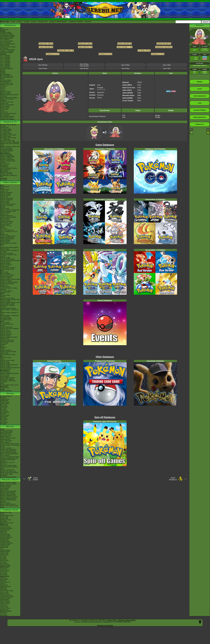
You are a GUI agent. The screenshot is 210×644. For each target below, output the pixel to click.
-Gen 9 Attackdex (5, 67)
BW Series (3, 418)
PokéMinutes (4, 165)
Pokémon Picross (5, 262)
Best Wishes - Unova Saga (8, 138)
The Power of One (5, 434)
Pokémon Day (4, 103)
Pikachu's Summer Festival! (8, 491)
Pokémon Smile (5, 220)
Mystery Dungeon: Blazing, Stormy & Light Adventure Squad (10, 303)
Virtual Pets (3, 382)
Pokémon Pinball (5, 363)
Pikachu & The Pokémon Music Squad (9, 506)
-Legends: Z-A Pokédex (7, 51)
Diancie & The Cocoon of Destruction (7, 463)
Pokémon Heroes (5, 439)
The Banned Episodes (7, 151)
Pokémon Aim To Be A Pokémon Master (9, 144)
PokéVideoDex (4, 167)
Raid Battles (4, 521)
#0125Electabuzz (173, 479)
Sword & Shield (5, 208)
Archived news (4, 30)
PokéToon (3, 162)
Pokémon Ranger (5, 336)
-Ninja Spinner (4, 579)
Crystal (2, 349)
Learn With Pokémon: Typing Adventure (8, 289)
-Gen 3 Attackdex (5, 58)
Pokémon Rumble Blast (7, 284)
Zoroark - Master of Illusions (8, 452)
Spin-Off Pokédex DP (6, 76)
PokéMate (3, 344)
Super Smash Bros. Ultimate (8, 243)
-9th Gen (3, 87)
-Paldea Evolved (5, 552)
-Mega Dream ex (5, 582)
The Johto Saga (5, 132)
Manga (10, 393)
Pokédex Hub (43, 22)
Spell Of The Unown (6, 435)
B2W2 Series (4, 419)
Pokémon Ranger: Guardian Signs (10, 300)
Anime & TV (10, 122)
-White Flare (4, 533)
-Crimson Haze (4, 604)
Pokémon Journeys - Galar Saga (10, 142)
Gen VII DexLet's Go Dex (84, 65)
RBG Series (4, 405)
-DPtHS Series (4, 560)
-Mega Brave (4, 585)
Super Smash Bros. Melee (8, 355)
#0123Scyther (35, 479)
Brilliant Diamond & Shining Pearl (10, 210)
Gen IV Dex (43, 68)
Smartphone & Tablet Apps (8, 381)
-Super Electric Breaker (7, 597)
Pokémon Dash (5, 330)
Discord (34, 22)
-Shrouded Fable (5, 542)
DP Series (3, 414)
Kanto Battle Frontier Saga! (8, 135)
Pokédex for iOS (5, 292)
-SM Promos (4, 572)
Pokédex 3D (4, 285)
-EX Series (3, 562)
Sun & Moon (4, 229)
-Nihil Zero (3, 581)
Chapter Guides (5, 402)
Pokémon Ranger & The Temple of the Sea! (10, 446)
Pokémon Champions (6, 192)
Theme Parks (4, 109)
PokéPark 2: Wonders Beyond (9, 282)
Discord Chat (4, 112)
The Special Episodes (6, 149)
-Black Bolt (3, 531)
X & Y (2, 246)
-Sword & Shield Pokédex (8, 44)
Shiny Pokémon (5, 152)
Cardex (2, 79)
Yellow (2, 359)
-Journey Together (5, 536)
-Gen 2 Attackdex (5, 57)
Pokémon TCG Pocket (7, 206)
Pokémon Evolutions (6, 158)
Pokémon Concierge (6, 173)
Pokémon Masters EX (6, 200)
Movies (10, 426)
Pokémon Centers (5, 93)
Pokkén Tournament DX (7, 239)
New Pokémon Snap (6, 223)
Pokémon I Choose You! (7, 470)
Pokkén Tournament (6, 265)
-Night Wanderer (5, 601)
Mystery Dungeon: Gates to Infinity (10, 279)
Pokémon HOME (5, 213)
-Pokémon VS (4, 610)
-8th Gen (3, 89)
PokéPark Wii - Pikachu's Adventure (7, 306)
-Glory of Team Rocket (7, 591)
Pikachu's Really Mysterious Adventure (8, 501)
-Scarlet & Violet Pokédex (8, 50)
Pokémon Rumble (5, 301)
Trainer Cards (4, 517)
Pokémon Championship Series (9, 95)
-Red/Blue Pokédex (6, 32)
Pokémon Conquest (6, 281)
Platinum (3, 297)
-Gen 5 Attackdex (5, 61)
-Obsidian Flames (5, 550)
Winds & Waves (5, 187)
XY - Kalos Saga (5, 139)
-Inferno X (3, 584)
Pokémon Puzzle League (7, 360)
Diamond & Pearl (5, 295)
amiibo (2, 384)
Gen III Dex (84, 68)
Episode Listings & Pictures (8, 125)
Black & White (4, 272)
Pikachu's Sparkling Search (8, 498)
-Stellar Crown (4, 540)
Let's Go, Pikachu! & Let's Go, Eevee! (9, 232)
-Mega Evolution (5, 530)
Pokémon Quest (5, 242)
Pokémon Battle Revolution (8, 308)
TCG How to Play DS (6, 291)
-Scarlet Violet (4, 553)
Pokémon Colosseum (6, 327)
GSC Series (4, 408)
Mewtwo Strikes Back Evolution (9, 473)
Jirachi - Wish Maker (6, 441)
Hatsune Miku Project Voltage (9, 98)
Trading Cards (10, 510)
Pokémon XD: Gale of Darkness (9, 329)
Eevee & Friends (5, 503)
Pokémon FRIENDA (6, 391)
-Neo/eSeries (4, 563)
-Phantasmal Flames (6, 529)
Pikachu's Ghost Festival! (7, 493)
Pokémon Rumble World (7, 259)
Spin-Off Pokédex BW (6, 77)
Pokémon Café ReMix (6, 198)
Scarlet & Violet (5, 190)
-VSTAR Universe (5, 608)
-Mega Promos (4, 568)
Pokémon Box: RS (5, 333)
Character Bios (4, 128)
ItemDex (3, 70)
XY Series (3, 421)
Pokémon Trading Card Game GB (10, 368)
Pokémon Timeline (5, 92)
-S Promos (3, 614)
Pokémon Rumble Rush (7, 237)
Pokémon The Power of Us (8, 471)
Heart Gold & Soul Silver (7, 298)
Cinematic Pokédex (6, 80)
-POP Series (4, 575)
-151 (1, 549)
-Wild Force (3, 605)
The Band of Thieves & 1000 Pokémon (8, 255)
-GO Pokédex (4, 48)
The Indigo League (6, 129)
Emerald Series (5, 412)
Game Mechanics (5, 82)
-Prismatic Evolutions (6, 537)
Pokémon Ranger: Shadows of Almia (9, 313)
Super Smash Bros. (6, 369)
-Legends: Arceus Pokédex (8, 47)
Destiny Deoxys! (5, 442)
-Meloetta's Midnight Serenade (9, 458)
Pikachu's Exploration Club (8, 496)
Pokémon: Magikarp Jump (8, 236)
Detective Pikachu (5, 240)
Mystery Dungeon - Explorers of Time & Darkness (9, 316)
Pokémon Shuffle (5, 258)
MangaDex (3, 398)
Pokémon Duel (4, 266)
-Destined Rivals (5, 534)
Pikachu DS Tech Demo (7, 340)
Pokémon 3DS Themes (7, 379)
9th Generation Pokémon (7, 116)
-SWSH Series (4, 555)
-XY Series (3, 557)
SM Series (3, 424)
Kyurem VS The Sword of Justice (10, 457)
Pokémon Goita (5, 388)
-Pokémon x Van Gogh (7, 102)
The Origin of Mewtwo (6, 431)
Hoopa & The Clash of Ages (8, 465)
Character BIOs (5, 399)
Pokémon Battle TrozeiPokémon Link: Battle (9, 251)
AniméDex (3, 126)
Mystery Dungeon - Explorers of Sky (9, 310)
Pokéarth (88, 22)
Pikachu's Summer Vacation (8, 482)
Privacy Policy (112, 620)
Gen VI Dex (125, 65)
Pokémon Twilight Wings (7, 157)
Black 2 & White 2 (5, 274)
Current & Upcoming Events (8, 113)
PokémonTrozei (5, 339)
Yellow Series (4, 406)
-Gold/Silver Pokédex (6, 34)
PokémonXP (4, 96)
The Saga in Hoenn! (6, 133)
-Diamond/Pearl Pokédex (7, 37)
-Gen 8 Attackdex (5, 66)
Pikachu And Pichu (6, 485)
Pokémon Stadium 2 (6, 350)
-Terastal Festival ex (6, 595)
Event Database (5, 115)
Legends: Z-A (4, 191)
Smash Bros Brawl (5, 320)
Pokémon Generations (7, 155)
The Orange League (6, 131)
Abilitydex (3, 73)
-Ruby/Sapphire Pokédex (7, 35)
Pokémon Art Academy (7, 253)
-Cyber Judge (4, 607)
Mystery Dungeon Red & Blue (9, 337)
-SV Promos (4, 569)
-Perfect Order (4, 526)
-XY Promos (4, 573)
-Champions (4, 86)
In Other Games (5, 375)
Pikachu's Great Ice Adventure (9, 497)
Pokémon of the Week (6, 85)
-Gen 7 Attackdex (5, 64)
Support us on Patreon (105, 625)
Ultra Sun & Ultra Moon (7, 230)
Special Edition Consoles (7, 378)
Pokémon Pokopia (5, 194)
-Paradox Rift (4, 547)
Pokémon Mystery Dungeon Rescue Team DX (8, 218)
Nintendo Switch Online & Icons (9, 385)
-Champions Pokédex (6, 53)
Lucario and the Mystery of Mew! (10, 444)
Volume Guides (5, 403)
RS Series (3, 409)
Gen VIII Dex (43, 65)
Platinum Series (5, 415)
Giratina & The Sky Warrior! (8, 449)
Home (13, 22)
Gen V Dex (167, 65)
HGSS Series (4, 417)
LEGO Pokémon (5, 106)
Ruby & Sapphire (5, 323)
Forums (19, 22)
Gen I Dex (167, 68)
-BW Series (3, 559)
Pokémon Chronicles (6, 148)
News (2, 28)
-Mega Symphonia (5, 586)
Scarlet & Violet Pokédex (58, 22)
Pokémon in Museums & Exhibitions (7, 100)
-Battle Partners (5, 594)
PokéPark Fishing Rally (7, 342)
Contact (27, 22)
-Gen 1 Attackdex (5, 56)
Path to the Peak (5, 164)
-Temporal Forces (5, 544)
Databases (10, 25)
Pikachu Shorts (10, 480)
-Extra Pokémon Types (7, 515)
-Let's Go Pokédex (5, 43)
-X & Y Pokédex (5, 40)
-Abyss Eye (3, 578)
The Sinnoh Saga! (5, 136)
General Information (6, 396)
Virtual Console (5, 376)
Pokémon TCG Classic (7, 523)
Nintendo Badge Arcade (7, 269)
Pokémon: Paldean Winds (8, 161)
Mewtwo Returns (5, 436)
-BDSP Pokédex (5, 45)
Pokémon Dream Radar (7, 275)
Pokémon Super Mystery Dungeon (10, 260)
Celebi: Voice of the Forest (8, 438)
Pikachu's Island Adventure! (8, 494)
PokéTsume (4, 180)
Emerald (3, 326)
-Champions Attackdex (7, 69)
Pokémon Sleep (5, 203)
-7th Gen (3, 90)
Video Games (10, 182)
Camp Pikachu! (5, 488)
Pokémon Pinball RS (6, 334)
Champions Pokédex (76, 22)
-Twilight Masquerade (6, 543)
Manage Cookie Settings (127, 620)
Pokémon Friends (5, 195)
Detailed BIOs (4, 401)
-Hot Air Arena (4, 592)
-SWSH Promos (5, 570)
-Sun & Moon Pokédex (7, 41)
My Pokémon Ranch (6, 318)
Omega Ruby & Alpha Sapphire (9, 247)
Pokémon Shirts (5, 108)
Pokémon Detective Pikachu (8, 477)
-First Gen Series (5, 565)
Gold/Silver (3, 347)
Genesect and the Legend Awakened (8, 460)
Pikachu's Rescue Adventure (8, 484)
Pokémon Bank (5, 249)
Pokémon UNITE (5, 201)
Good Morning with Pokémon (9, 168)
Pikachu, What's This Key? (8, 504)
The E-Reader (4, 343)
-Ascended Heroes (6, 527)
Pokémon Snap (5, 362)
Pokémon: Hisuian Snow (7, 159)
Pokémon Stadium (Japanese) (9, 365)
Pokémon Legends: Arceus (8, 211)
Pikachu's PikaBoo (5, 487)
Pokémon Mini (4, 353)
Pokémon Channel (5, 331)
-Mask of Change (5, 602)
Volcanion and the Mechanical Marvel (9, 468)
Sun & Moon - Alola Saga (7, 141)
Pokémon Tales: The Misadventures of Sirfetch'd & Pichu (9, 175)
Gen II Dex (125, 68)
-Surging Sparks (5, 539)
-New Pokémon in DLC (7, 118)
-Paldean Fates (5, 546)
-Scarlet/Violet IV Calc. (7, 83)
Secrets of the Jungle (6, 474)
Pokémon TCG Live (6, 226)
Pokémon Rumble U (6, 278)
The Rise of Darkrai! (6, 448)
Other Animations (5, 170)
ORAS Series (4, 422)
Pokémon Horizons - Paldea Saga (10, 146)
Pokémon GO (4, 197)
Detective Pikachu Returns (8, 204)
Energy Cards (4, 518)
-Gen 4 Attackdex (5, 60)
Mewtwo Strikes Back (6, 432)
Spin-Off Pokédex (5, 74)
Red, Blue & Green (6, 357)
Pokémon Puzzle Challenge (8, 352)
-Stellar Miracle (4, 599)
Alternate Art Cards (6, 520)
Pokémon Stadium (5, 366)
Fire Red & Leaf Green (7, 324)
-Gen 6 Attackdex (5, 63)
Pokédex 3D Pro (5, 287)
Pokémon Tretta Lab (6, 276)
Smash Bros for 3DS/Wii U (8, 268)
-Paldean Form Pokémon (7, 119)
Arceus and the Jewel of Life (8, 451)
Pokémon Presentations (7, 105)
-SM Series (3, 556)
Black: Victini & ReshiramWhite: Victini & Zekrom (9, 455)
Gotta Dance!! (4, 490)
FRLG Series (4, 411)
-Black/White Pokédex (6, 38)
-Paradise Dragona (6, 598)
